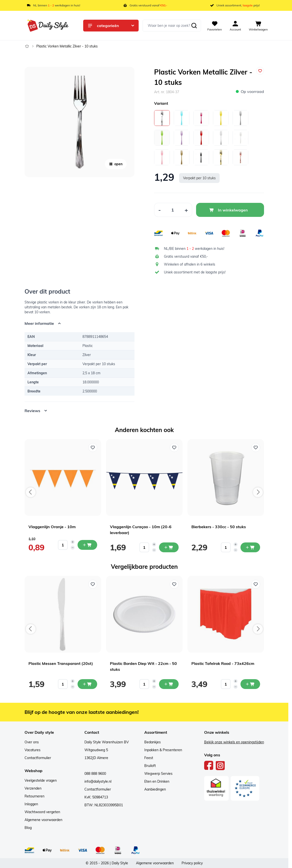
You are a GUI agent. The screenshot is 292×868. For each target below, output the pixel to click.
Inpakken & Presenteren (163, 750)
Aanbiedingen (155, 789)
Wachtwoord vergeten (42, 812)
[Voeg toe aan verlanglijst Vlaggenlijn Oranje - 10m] (93, 448)
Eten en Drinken (157, 781)
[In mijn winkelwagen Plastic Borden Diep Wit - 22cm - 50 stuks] (169, 684)
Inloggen (31, 804)
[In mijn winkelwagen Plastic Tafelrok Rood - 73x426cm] (250, 684)
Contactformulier (38, 758)
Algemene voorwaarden (43, 820)
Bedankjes (153, 742)
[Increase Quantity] (186, 210)
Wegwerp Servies (158, 774)
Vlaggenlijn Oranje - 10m (52, 527)
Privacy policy (192, 863)
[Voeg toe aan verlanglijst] (260, 71)
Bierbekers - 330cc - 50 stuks (219, 527)
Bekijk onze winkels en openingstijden (234, 742)
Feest (149, 758)
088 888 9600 (95, 774)
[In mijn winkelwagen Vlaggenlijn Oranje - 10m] (87, 545)
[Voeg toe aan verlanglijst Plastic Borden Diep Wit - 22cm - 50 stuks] (174, 584)
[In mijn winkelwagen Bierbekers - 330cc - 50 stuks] (250, 547)
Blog (28, 828)
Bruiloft (150, 766)
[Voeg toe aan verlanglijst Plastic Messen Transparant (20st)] (93, 584)
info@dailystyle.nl (98, 781)
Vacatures (33, 750)
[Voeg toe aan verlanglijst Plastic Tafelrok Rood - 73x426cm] (256, 584)
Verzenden (33, 788)
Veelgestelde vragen (41, 780)
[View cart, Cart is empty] (258, 26)
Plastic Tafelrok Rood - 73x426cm (223, 663)
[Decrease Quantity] (159, 210)
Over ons (32, 742)
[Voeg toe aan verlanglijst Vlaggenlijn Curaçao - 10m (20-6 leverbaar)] (174, 448)
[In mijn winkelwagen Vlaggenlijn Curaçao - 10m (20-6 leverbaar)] (169, 547)
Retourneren (34, 796)
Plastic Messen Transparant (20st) (61, 663)
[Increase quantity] (73, 542)
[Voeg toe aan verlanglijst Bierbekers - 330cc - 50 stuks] (256, 448)
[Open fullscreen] (80, 122)
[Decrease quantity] (73, 548)
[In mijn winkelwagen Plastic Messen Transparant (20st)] (87, 684)
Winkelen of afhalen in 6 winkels (190, 264)
